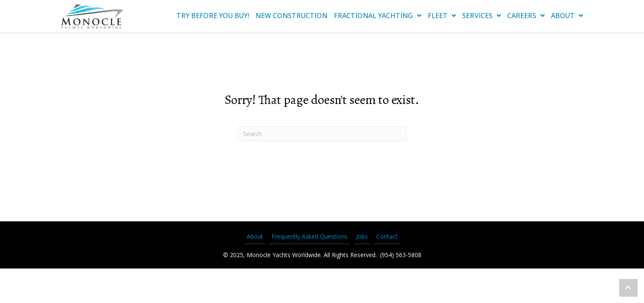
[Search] (322, 134)
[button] (628, 288)
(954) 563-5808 (400, 255)
